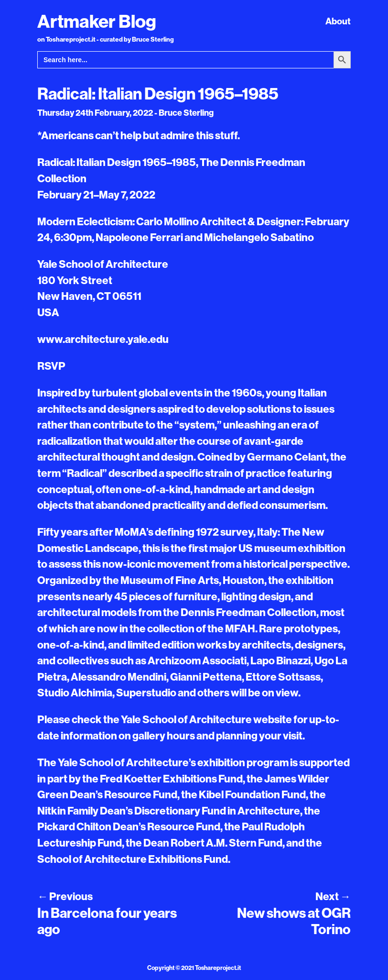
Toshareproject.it (218, 968)
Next (333, 896)
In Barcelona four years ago (107, 921)
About (338, 21)
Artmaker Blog (97, 21)
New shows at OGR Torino (294, 921)
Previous (65, 896)
